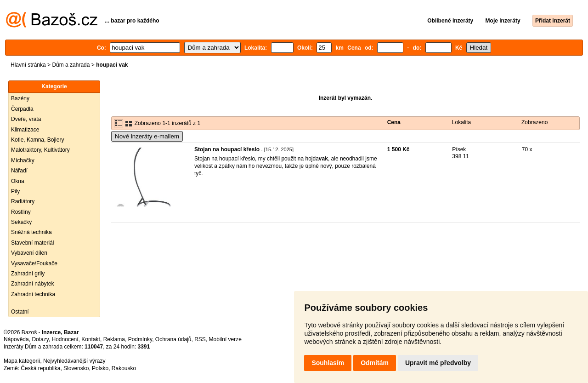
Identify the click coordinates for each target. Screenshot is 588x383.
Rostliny (21, 212)
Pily (15, 191)
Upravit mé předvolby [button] (438, 363)
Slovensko (76, 368)
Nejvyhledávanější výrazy (74, 361)
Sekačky (21, 222)
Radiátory (23, 201)
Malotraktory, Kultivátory (40, 150)
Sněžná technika (31, 232)
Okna (18, 181)
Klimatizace (25, 130)
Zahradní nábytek (32, 284)
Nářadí (19, 171)
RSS (200, 339)
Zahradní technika (33, 294)
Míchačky (23, 160)
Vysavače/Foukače (34, 263)
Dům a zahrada (71, 65)
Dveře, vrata (26, 119)
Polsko (100, 368)
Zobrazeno (534, 122)
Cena (394, 122)
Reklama (114, 339)
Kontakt (91, 339)
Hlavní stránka (28, 65)
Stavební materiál (32, 243)
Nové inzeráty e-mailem (147, 136)
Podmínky (140, 339)
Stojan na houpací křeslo (227, 149)
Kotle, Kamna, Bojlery (37, 140)
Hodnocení (65, 339)
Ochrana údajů (173, 339)
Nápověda (16, 339)
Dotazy (40, 339)
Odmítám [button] (375, 363)
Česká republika (40, 368)
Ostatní (20, 312)
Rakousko (124, 368)
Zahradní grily (28, 274)
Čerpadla (22, 109)
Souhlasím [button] (328, 363)
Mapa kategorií (22, 361)
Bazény (20, 98)
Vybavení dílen (29, 253)
